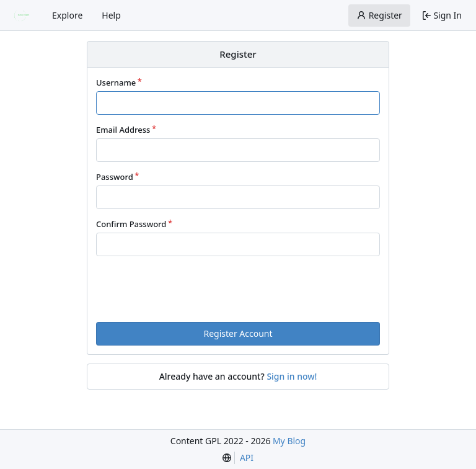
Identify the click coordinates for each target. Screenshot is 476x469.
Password (115, 177)
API (247, 458)
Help (111, 15)
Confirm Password (131, 224)
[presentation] (257, 288)
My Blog (289, 441)
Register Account (238, 333)
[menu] (227, 458)
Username (116, 83)
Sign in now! (292, 376)
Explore (67, 15)
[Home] (24, 16)
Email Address (123, 130)
